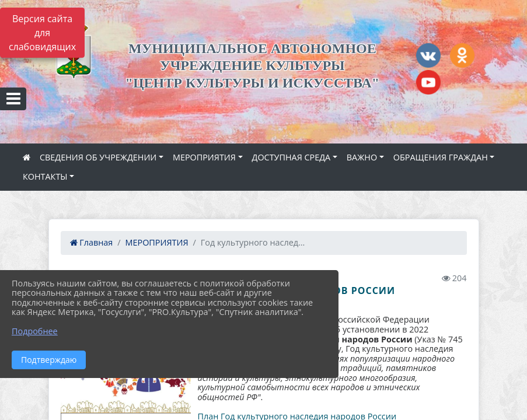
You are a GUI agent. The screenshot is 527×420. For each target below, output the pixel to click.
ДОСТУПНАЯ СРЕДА (292, 157)
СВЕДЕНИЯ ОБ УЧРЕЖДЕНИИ (98, 157)
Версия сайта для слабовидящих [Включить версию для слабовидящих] (42, 33)
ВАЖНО (362, 157)
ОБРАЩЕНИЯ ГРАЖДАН (441, 157)
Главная (92, 242)
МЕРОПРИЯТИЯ (204, 157)
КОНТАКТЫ (45, 176)
